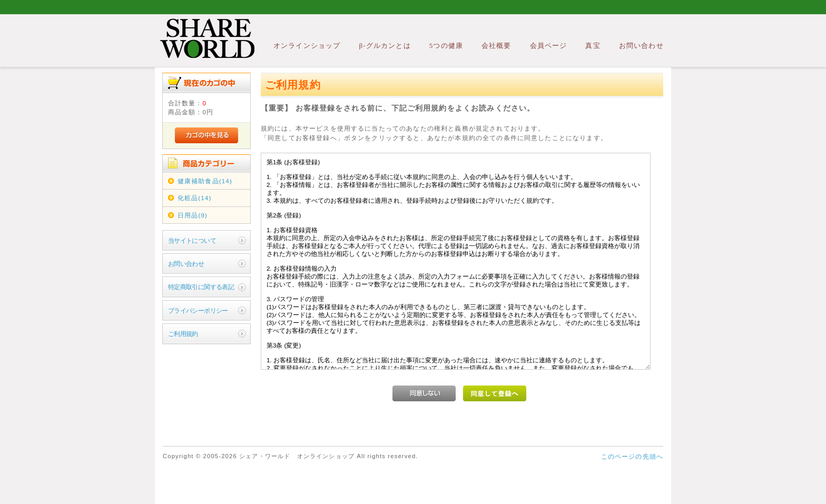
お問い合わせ (641, 46)
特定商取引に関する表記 (201, 287)
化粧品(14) (195, 198)
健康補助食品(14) (205, 181)
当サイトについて (192, 240)
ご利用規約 (183, 334)
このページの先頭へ (632, 456)
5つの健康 (446, 46)
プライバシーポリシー (198, 310)
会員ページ (549, 46)
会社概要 (496, 46)
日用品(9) (193, 215)
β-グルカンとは (385, 46)
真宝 (593, 46)
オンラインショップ (307, 46)
